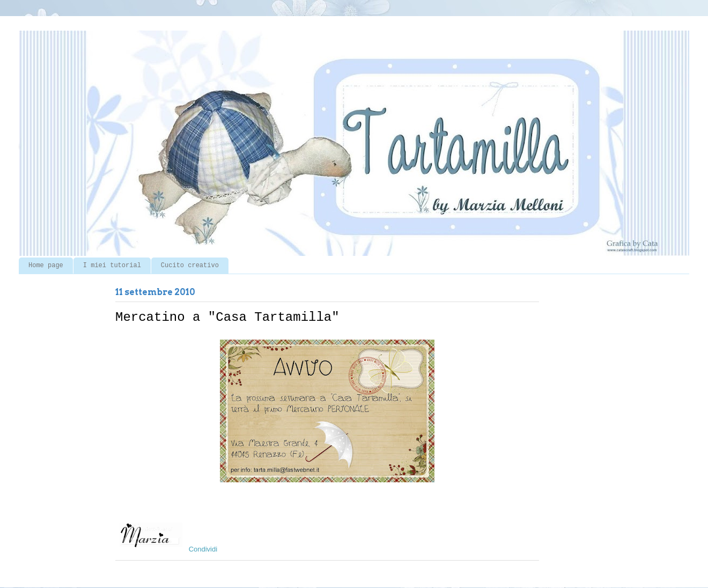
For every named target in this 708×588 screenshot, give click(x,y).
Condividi (203, 549)
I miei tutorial (112, 266)
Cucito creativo (190, 266)
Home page (46, 266)
